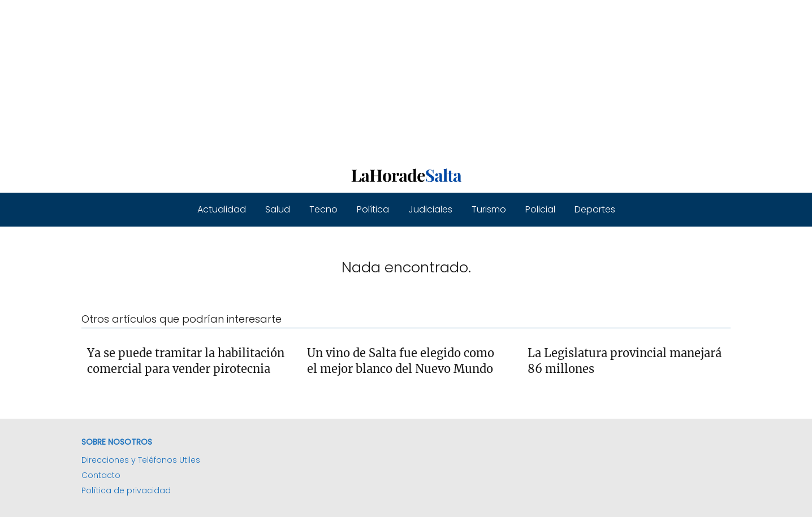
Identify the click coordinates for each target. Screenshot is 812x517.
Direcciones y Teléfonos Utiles (141, 460)
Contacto (101, 475)
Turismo (489, 209)
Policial (540, 209)
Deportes (595, 209)
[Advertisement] (339, 79)
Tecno (323, 209)
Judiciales (430, 209)
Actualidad (222, 209)
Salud (278, 209)
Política (373, 209)
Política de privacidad (126, 490)
